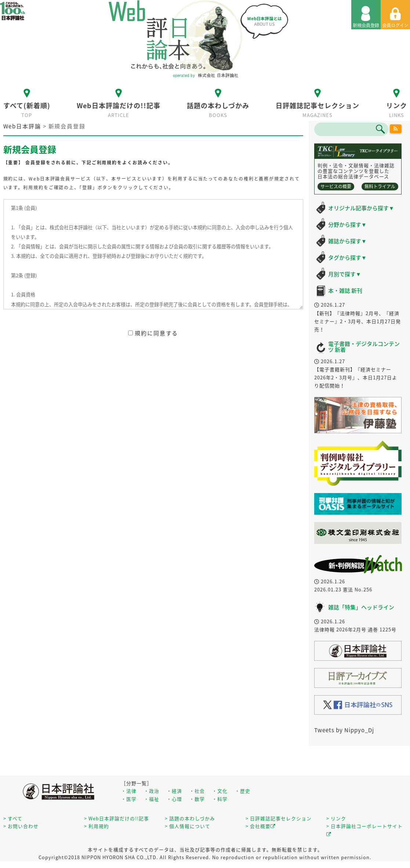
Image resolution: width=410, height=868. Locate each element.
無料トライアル (380, 186)
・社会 (197, 791)
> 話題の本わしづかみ (190, 818)
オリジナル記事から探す (361, 208)
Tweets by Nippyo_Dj (344, 730)
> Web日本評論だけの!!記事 (117, 818)
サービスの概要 (336, 186)
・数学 (197, 799)
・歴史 (243, 791)
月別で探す (345, 274)
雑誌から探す (347, 241)
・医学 (129, 799)
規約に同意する (153, 333)
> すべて (13, 818)
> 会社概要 (261, 826)
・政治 (152, 791)
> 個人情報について (188, 826)
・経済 (174, 791)
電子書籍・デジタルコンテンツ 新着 (364, 347)
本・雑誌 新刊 (345, 291)
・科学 (220, 799)
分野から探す (347, 225)
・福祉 (152, 799)
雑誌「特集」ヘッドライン (361, 607)
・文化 (220, 791)
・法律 (129, 791)
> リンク (336, 818)
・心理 (174, 799)
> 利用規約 (97, 826)
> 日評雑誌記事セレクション (279, 818)
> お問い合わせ (21, 826)
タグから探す (347, 258)
